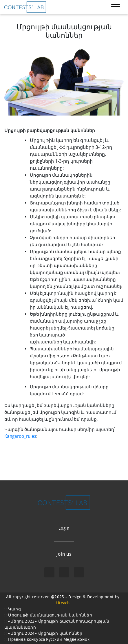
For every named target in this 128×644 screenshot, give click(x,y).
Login (64, 528)
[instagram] (64, 572)
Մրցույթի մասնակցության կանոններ (50, 615)
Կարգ (14, 609)
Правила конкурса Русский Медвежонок (49, 639)
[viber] (79, 572)
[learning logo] (25, 7)
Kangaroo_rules (20, 436)
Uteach (63, 603)
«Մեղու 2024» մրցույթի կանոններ (45, 633)
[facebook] (49, 572)
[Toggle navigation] (116, 7)
